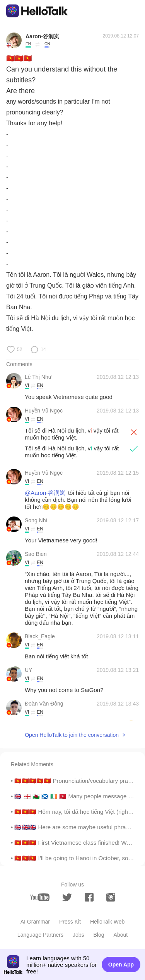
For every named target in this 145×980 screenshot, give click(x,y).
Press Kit (70, 922)
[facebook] (89, 897)
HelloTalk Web (107, 922)
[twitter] (67, 897)
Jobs (78, 935)
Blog (99, 935)
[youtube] (40, 897)
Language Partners (40, 935)
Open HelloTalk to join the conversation (72, 735)
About (121, 935)
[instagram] (111, 897)
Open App (121, 965)
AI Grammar (35, 922)
